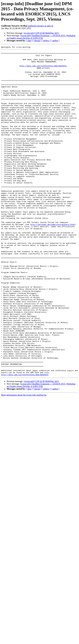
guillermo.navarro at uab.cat (40, 26)
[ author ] (55, 41)
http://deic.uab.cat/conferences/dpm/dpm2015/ (43, 70)
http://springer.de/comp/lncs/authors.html (53, 260)
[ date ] (29, 41)
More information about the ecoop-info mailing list (24, 461)
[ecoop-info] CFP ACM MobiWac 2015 (41, 33)
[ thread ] (37, 41)
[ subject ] (46, 41)
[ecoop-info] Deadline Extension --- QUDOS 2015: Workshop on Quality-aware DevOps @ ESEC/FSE (41, 37)
